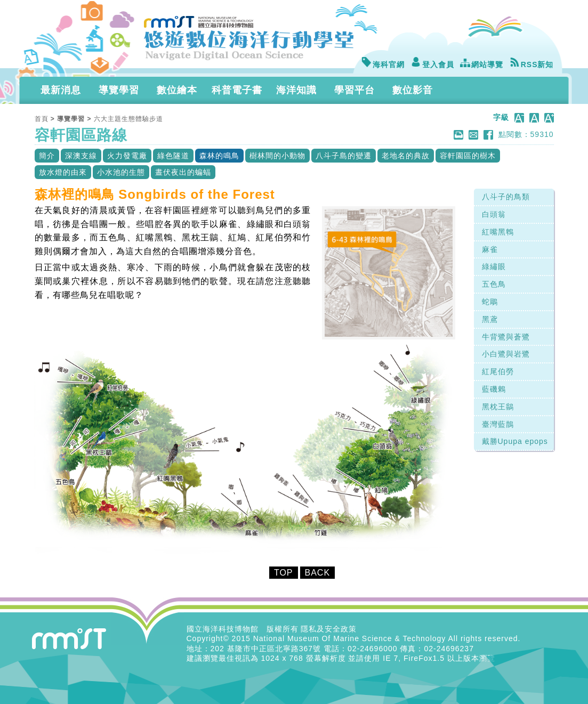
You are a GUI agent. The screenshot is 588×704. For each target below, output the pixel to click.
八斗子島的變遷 (344, 156)
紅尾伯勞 (498, 371)
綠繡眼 (494, 266)
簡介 (47, 156)
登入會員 (432, 64)
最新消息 (61, 90)
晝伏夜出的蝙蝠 (183, 172)
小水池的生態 (121, 172)
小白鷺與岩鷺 (506, 354)
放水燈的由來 (63, 172)
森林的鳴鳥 (219, 156)
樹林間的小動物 (277, 156)
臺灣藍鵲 (498, 424)
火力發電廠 (127, 156)
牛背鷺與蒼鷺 (506, 337)
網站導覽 (481, 64)
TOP (284, 573)
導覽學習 (119, 90)
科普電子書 (237, 90)
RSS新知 (531, 64)
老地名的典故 (406, 156)
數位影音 (413, 90)
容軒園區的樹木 (468, 156)
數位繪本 (177, 90)
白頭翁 (494, 214)
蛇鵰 (490, 302)
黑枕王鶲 (498, 407)
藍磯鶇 (494, 389)
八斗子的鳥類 (506, 197)
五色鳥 (494, 284)
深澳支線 (81, 156)
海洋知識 (296, 90)
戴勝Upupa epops (515, 441)
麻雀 (490, 249)
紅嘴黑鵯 (498, 232)
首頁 (42, 119)
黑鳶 (490, 319)
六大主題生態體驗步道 (128, 119)
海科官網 (383, 64)
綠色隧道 (173, 156)
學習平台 (355, 90)
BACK (318, 573)
